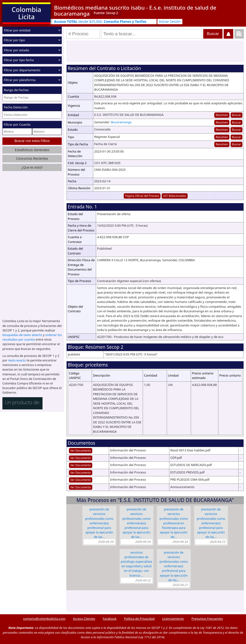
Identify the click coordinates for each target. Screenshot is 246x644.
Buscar (237, 115)
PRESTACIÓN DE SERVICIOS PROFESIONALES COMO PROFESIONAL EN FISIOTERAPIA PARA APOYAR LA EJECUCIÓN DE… (174, 523)
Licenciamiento (173, 619)
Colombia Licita (26, 13)
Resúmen (222, 115)
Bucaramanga (121, 122)
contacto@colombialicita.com (44, 619)
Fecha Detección (16, 107)
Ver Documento (81, 450)
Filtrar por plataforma (20, 80)
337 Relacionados (175, 196)
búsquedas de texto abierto (22, 335)
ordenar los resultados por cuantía (32, 337)
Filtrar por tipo (14, 40)
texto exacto (17, 360)
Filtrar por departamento (22, 70)
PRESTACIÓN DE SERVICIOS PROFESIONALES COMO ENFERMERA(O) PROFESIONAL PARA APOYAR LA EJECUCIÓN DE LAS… (99, 523)
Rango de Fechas (16, 90)
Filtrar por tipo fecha (19, 60)
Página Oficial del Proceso (142, 196)
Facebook (109, 619)
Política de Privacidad (139, 619)
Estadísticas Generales (32, 150)
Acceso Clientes (84, 619)
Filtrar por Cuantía (17, 124)
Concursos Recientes (32, 158)
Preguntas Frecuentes (207, 619)
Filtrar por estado (16, 50)
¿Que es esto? (32, 167)
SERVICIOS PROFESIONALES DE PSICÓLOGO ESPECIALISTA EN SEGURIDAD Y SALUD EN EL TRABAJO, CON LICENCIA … (137, 564)
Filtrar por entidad (17, 30)
